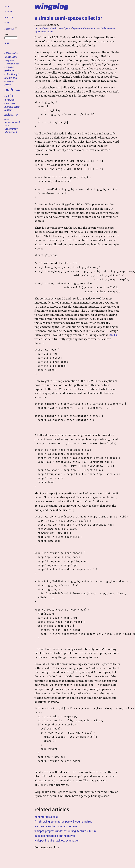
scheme (11, 114)
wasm (7, 125)
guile (9, 89)
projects (9, 17)
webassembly (11, 129)
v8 (19, 122)
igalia (9, 95)
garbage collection (49, 28)
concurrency (10, 64)
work (15, 132)
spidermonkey (11, 122)
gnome (8, 78)
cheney (93, 28)
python (17, 107)
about (7, 6)
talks (7, 23)
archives (9, 12)
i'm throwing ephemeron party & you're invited (63, 821)
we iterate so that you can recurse (56, 826)
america (14, 53)
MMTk (113, 335)
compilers (11, 57)
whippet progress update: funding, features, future (66, 831)
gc (18, 74)
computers (9, 60)
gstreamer (9, 81)
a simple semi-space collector (68, 18)
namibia (9, 106)
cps (17, 64)
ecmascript (9, 67)
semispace (65, 28)
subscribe (11, 29)
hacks (18, 90)
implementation (80, 28)
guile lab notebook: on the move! (55, 836)
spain (7, 119)
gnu (15, 78)
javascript (10, 100)
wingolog (52, 6)
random (8, 110)
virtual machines (106, 28)
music (13, 103)
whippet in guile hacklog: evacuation (57, 840)
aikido (7, 53)
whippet (8, 132)
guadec (8, 85)
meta (7, 103)
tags (7, 43)
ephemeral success (46, 817)
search (11, 36)
